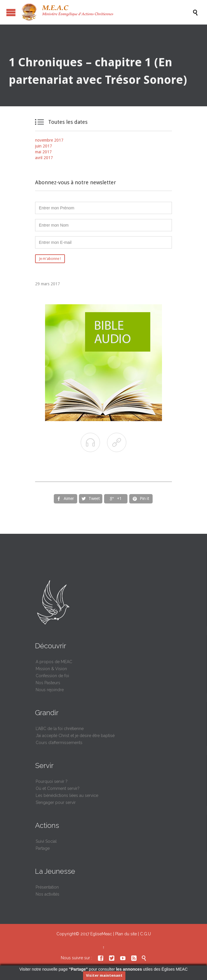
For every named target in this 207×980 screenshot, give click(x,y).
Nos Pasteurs (48, 683)
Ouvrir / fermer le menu (11, 12)
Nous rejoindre (50, 690)
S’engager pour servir (56, 802)
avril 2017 (44, 158)
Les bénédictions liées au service (67, 795)
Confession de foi (52, 676)
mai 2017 (43, 152)
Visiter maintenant (104, 975)
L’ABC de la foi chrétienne (60, 729)
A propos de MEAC (54, 662)
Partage (43, 848)
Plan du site (126, 934)
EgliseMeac (101, 934)
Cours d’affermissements (59, 743)
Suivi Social (46, 841)
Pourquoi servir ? (52, 781)
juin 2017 (44, 146)
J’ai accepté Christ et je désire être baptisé (75, 736)
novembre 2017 (49, 140)
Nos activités (48, 894)
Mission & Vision (51, 669)
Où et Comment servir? (58, 788)
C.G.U (145, 934)
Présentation (47, 887)
